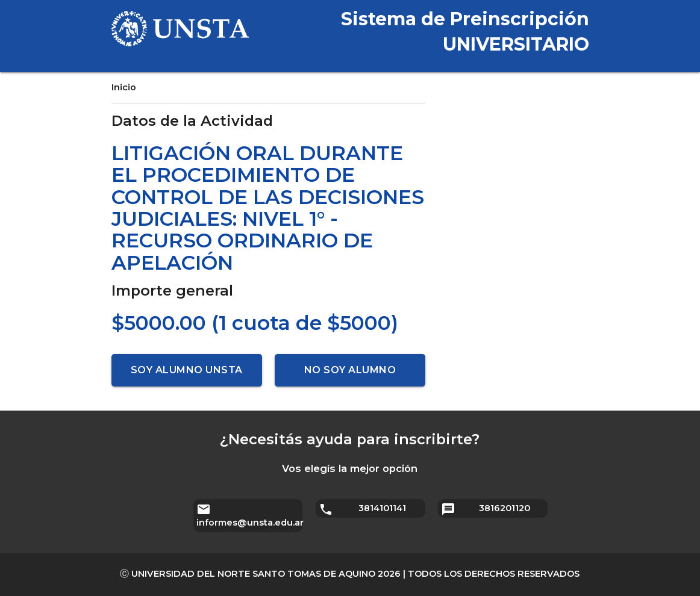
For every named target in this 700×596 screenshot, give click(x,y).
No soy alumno (350, 370)
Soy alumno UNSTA (187, 370)
